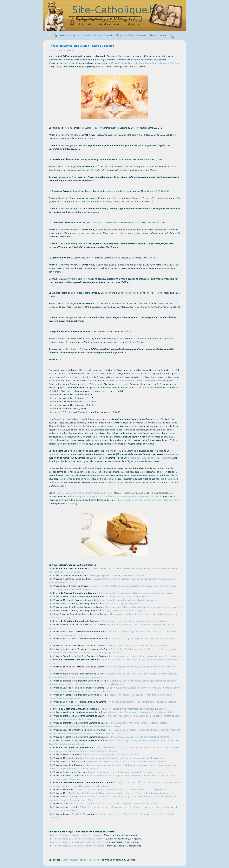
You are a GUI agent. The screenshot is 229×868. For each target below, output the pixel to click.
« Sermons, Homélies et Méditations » (81, 860)
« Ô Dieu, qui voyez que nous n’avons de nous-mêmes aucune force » (133, 621)
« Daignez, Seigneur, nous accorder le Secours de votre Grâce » (136, 646)
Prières (97, 36)
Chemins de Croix (125, 36)
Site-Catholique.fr (114, 11)
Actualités (65, 36)
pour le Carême (66, 51)
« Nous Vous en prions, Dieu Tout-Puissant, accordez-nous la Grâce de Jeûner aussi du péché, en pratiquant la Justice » (112, 704)
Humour (163, 36)
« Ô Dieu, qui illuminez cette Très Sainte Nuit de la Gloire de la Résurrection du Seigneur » (111, 816)
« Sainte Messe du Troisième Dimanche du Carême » (79, 843)
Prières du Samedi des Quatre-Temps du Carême (81, 46)
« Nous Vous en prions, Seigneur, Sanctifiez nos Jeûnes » (110, 755)
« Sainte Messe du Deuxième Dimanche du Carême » (79, 839)
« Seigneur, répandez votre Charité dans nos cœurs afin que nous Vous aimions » (115, 497)
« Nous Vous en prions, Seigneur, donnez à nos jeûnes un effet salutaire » (143, 656)
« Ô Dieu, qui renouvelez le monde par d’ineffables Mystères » (140, 737)
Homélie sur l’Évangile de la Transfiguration (150, 458)
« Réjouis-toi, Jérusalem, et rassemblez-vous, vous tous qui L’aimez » (133, 709)
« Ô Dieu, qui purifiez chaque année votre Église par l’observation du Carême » (135, 593)
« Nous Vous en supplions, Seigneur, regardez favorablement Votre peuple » (112, 641)
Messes (76, 36)
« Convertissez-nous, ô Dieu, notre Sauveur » (127, 597)
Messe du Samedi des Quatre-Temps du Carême (137, 381)
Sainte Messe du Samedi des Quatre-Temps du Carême (150, 63)
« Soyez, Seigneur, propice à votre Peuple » (124, 611)
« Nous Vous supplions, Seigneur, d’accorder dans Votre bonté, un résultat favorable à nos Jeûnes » (110, 697)
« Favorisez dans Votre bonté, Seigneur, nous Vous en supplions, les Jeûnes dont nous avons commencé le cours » (112, 581)
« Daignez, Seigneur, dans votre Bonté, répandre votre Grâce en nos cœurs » (124, 772)
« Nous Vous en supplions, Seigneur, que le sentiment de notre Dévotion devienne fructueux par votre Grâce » (114, 742)
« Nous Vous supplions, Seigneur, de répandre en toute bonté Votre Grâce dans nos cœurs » (113, 669)
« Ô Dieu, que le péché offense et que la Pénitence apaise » (116, 576)
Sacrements (142, 36)
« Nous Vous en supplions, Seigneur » (121, 604)
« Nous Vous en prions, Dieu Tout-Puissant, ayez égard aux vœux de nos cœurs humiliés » (113, 662)
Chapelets (108, 36)
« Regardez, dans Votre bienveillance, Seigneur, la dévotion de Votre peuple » (142, 607)
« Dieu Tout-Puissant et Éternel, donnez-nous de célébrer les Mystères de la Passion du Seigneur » (124, 793)
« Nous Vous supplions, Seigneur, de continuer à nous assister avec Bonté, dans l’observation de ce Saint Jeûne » (113, 634)
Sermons (87, 36)
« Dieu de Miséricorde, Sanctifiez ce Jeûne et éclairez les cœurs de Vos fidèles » (126, 762)
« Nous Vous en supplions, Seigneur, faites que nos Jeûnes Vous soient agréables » (124, 758)
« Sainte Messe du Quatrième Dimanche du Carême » (80, 846)
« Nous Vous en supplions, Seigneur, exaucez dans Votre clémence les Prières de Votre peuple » (113, 616)
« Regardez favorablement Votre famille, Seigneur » (131, 600)
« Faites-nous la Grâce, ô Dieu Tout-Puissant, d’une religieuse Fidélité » (141, 713)
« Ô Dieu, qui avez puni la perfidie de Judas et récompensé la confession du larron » (116, 804)
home (55, 36)
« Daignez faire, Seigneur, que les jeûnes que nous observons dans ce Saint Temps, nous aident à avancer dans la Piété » (114, 718)
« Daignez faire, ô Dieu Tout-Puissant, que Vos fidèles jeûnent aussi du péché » (112, 627)
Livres (153, 36)
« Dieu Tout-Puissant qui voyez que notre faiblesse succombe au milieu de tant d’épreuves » (120, 790)
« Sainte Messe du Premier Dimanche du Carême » (78, 836)
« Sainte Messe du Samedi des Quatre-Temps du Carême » (85, 493)
